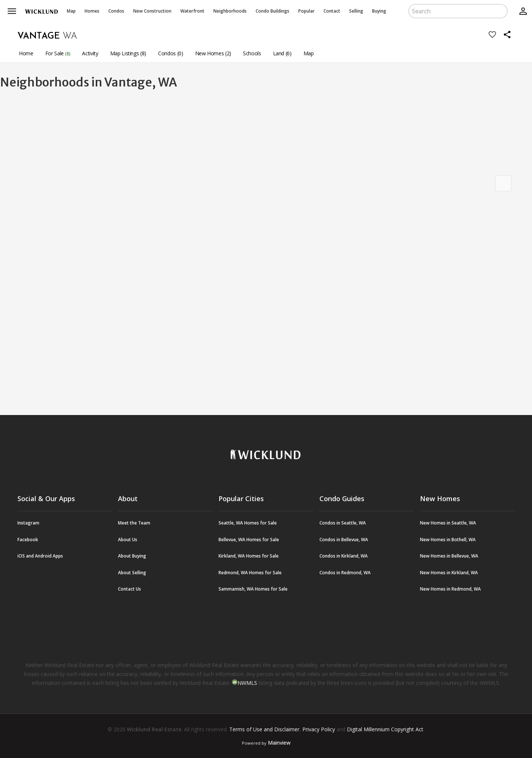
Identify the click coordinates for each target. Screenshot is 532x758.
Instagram (28, 523)
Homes (92, 11)
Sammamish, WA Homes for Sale (253, 589)
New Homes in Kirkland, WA (449, 573)
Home (26, 53)
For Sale (58, 53)
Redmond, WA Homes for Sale (250, 573)
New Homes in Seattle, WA (448, 523)
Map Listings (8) (128, 53)
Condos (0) (171, 53)
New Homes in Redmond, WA (450, 589)
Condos (116, 11)
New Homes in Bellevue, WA (449, 556)
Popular (306, 11)
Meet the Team (134, 523)
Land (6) (282, 53)
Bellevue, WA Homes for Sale (249, 540)
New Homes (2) (213, 53)
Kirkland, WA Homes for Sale (249, 556)
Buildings (272, 11)
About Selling (132, 573)
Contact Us (129, 589)
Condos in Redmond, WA (345, 573)
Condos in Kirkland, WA (344, 556)
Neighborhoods (230, 11)
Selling (356, 11)
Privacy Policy (319, 729)
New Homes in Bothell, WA (448, 540)
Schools (252, 53)
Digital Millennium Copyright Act (385, 729)
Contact (332, 11)
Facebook (28, 540)
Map (71, 11)
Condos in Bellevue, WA (344, 540)
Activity (90, 53)
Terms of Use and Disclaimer (264, 729)
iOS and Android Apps (40, 556)
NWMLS (247, 683)
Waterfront (192, 11)
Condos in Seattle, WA (343, 523)
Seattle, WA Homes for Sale (248, 523)
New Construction (152, 11)
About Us (128, 540)
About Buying (132, 556)
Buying (379, 11)
